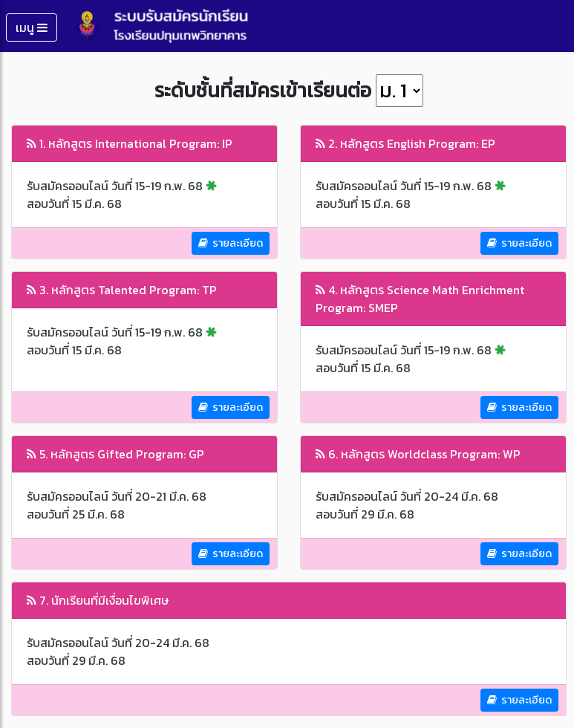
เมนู (32, 27)
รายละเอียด (231, 243)
